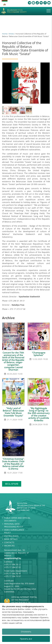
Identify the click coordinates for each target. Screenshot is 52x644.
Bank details (11, 539)
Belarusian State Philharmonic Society (17, 11)
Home (5, 34)
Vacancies (9, 546)
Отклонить (26, 632)
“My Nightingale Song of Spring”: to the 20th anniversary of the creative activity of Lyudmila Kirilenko (39, 414)
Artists (11, 34)
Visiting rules (11, 536)
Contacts (9, 542)
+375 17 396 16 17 (12, 564)
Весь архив (12, 484)
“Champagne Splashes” (39, 354)
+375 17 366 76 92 (12, 573)
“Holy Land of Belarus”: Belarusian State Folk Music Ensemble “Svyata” (13, 412)
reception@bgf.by (13, 558)
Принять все (26, 639)
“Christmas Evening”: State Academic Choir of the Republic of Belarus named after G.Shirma (13, 464)
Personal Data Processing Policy (14, 525)
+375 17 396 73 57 (12, 576)
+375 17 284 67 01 (12, 567)
